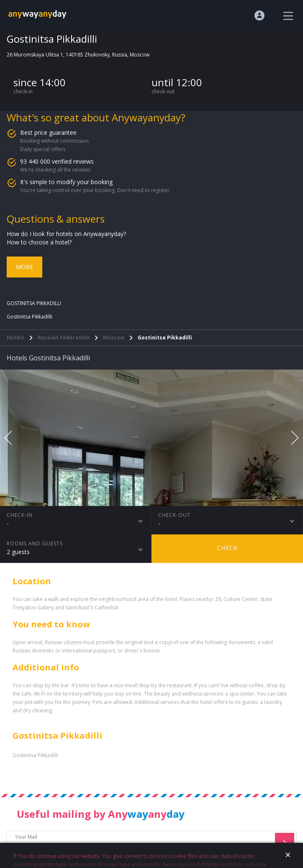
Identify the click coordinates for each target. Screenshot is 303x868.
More (24, 267)
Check (227, 548)
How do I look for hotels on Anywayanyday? (66, 234)
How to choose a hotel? (39, 242)
